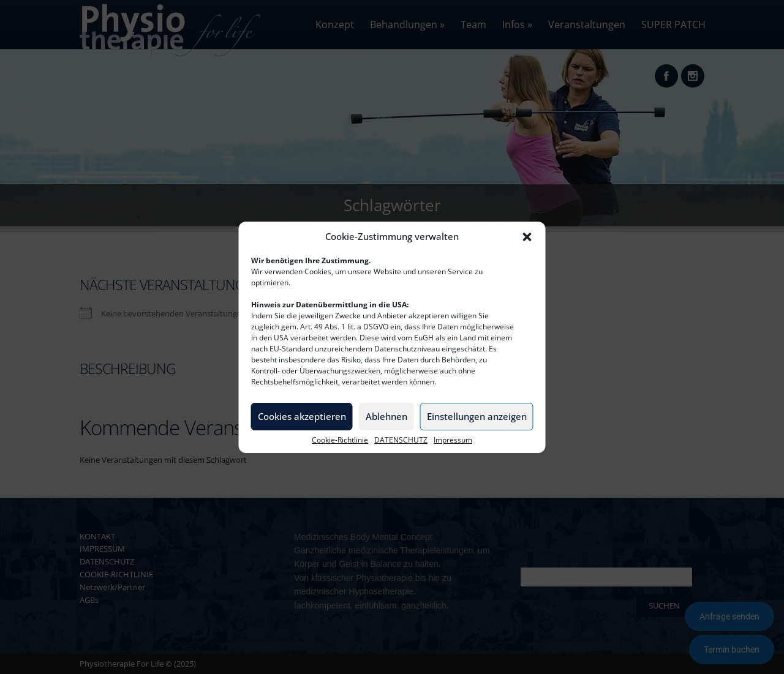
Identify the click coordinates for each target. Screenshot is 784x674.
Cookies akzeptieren (302, 416)
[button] (527, 237)
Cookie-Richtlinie (340, 440)
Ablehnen (386, 416)
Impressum (453, 440)
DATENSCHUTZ (401, 440)
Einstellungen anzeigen (477, 416)
